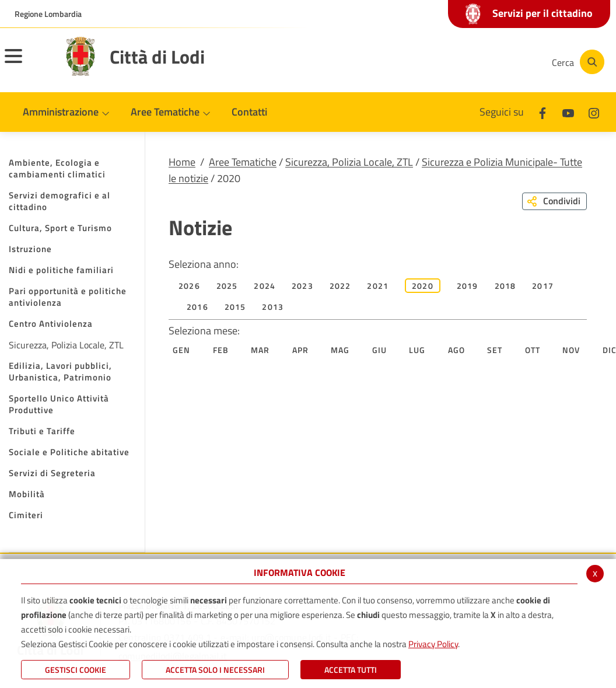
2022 (340, 286)
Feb (221, 350)
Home (182, 162)
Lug (417, 350)
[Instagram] (496, 62)
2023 (302, 286)
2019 (468, 286)
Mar (260, 350)
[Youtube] (461, 62)
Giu (380, 350)
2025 (227, 286)
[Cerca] (576, 62)
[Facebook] (426, 62)
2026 (189, 286)
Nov (571, 350)
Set (495, 350)
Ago (457, 350)
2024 (265, 286)
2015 (235, 307)
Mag (340, 350)
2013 (273, 307)
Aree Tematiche (243, 162)
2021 (378, 286)
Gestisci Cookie (76, 670)
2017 (543, 286)
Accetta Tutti (351, 670)
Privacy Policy (433, 644)
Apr (301, 350)
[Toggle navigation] (28, 64)
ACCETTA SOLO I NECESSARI (215, 670)
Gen (182, 350)
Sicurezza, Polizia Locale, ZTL (349, 162)
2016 (197, 307)
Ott (533, 350)
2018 (505, 286)
